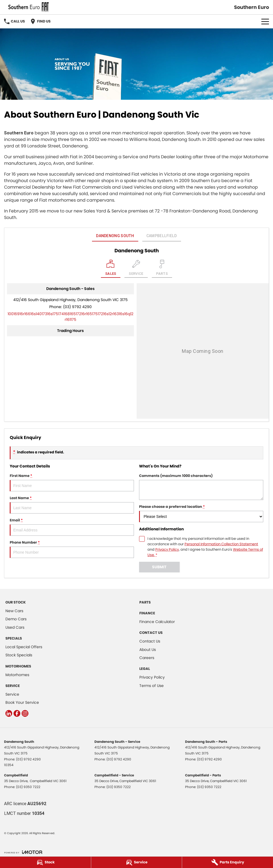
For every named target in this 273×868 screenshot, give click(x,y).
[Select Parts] (162, 269)
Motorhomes (17, 675)
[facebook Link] (17, 713)
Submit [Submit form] (159, 567)
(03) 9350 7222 (28, 787)
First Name (72, 482)
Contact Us (150, 641)
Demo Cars (16, 619)
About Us (148, 650)
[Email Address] (70, 317)
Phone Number (72, 549)
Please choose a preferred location (201, 513)
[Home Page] (28, 7)
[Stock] (45, 862)
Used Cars (15, 627)
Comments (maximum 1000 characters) (201, 487)
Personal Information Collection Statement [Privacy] (221, 544)
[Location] (111, 269)
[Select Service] (136, 269)
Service (12, 694)
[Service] (137, 862)
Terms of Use (152, 686)
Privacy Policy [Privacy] (167, 549)
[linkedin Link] (9, 713)
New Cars (14, 611)
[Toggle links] (23, 852)
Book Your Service (22, 702)
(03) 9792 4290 (77, 307)
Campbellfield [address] (162, 236)
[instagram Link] (25, 713)
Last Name (72, 504)
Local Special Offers (24, 647)
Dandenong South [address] (115, 236)
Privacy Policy (152, 677)
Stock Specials (19, 655)
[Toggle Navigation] (265, 21)
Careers (147, 658)
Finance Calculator (157, 622)
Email (72, 527)
